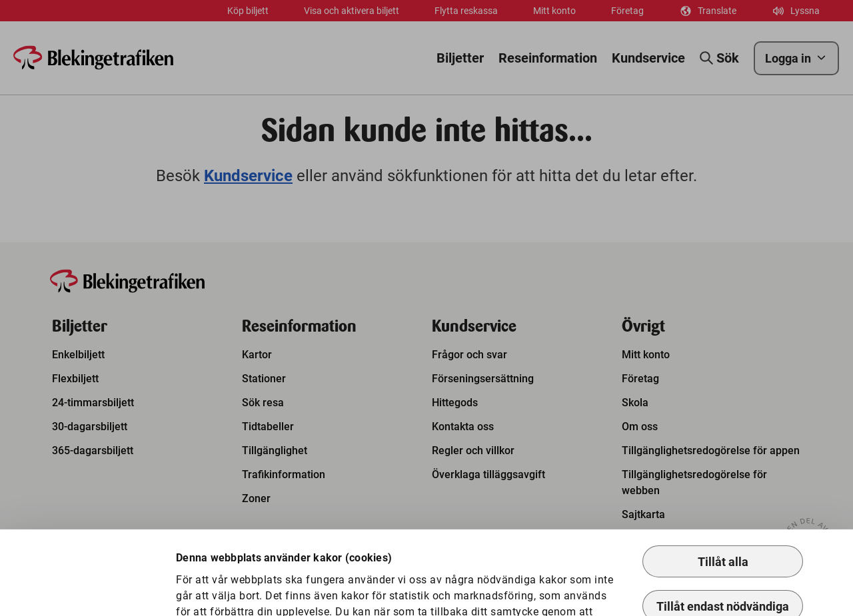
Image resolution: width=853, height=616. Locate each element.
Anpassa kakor (231, 584)
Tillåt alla (723, 490)
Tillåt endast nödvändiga (723, 534)
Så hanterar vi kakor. (497, 556)
